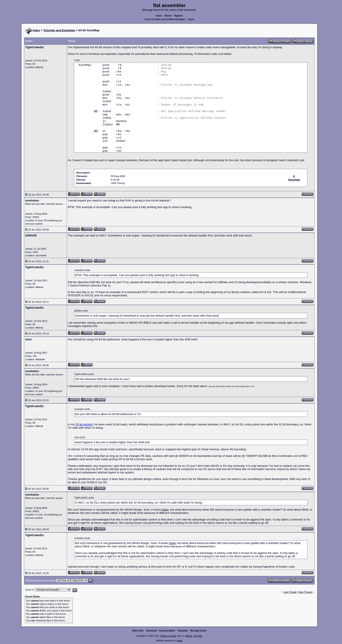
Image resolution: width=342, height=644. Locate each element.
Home (159, 16)
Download (152, 631)
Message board (198, 631)
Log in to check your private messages (165, 19)
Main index (138, 631)
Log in (191, 19)
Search (168, 16)
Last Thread (290, 592)
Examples (183, 631)
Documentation (167, 631)
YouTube (198, 636)
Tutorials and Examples (59, 30)
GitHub (189, 636)
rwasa (179, 641)
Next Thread (305, 592)
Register (178, 16)
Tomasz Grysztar (168, 636)
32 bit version (84, 424)
